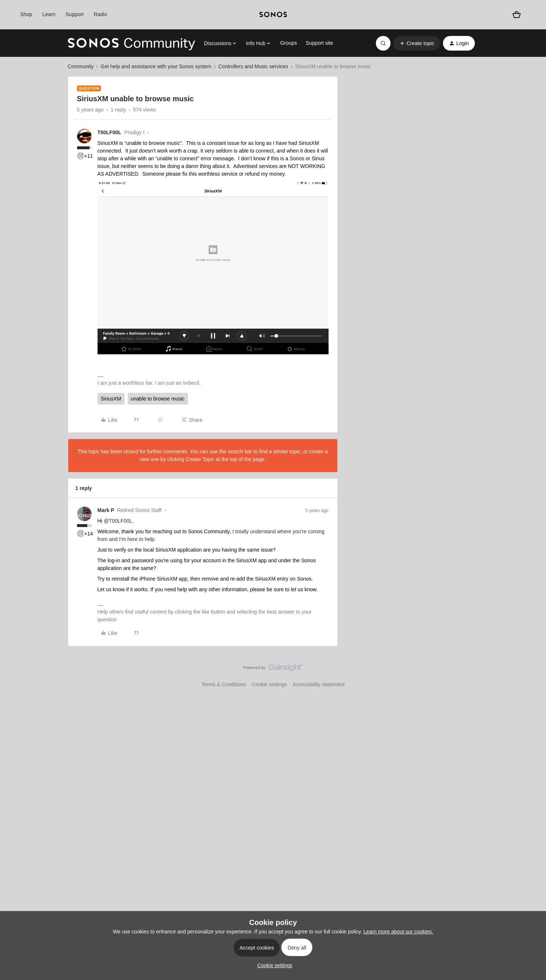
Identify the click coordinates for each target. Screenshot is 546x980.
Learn (49, 14)
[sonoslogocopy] (273, 15)
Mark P (106, 510)
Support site (320, 43)
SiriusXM (111, 399)
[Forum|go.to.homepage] (132, 43)
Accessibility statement (319, 684)
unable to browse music (158, 399)
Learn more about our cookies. (398, 932)
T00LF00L (109, 132)
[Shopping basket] (517, 14)
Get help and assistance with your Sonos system (156, 66)
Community (81, 66)
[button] (417, 43)
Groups (289, 43)
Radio (100, 14)
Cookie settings (270, 684)
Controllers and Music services (253, 66)
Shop (26, 14)
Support (75, 14)
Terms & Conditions (223, 684)
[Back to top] (531, 674)
